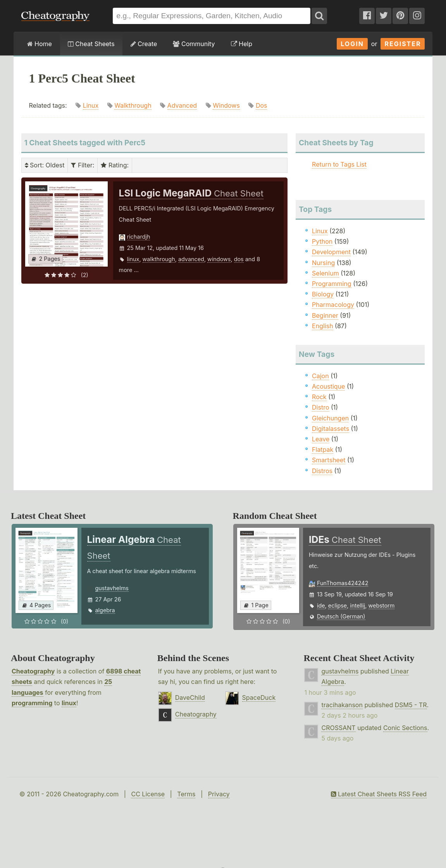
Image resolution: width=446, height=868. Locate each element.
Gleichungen (330, 418)
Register (403, 44)
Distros (322, 471)
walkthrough (159, 259)
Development (331, 252)
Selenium (325, 273)
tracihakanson (342, 705)
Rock (319, 397)
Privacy (219, 794)
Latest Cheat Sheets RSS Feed (379, 794)
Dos (262, 105)
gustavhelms (112, 588)
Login (352, 44)
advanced (191, 259)
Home (40, 44)
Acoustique (328, 386)
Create (144, 44)
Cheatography (33, 671)
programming (32, 703)
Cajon (320, 376)
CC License (148, 794)
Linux (91, 105)
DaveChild (190, 697)
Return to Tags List (339, 164)
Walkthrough (133, 105)
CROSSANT (338, 728)
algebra (105, 610)
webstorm (382, 605)
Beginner (325, 315)
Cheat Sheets (91, 44)
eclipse (338, 605)
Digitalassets (331, 429)
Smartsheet (329, 460)
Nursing (323, 263)
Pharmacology (333, 305)
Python (322, 241)
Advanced (182, 105)
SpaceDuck (259, 697)
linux (133, 259)
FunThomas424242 (343, 583)
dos (239, 259)
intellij (357, 605)
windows (219, 259)
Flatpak (323, 449)
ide (321, 605)
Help (242, 44)
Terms (186, 794)
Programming (332, 284)
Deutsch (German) (341, 616)
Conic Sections (405, 728)
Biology (323, 294)
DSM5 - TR (411, 705)
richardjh (139, 237)
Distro (320, 407)
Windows (226, 105)
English (323, 326)
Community (194, 44)
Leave (321, 439)
